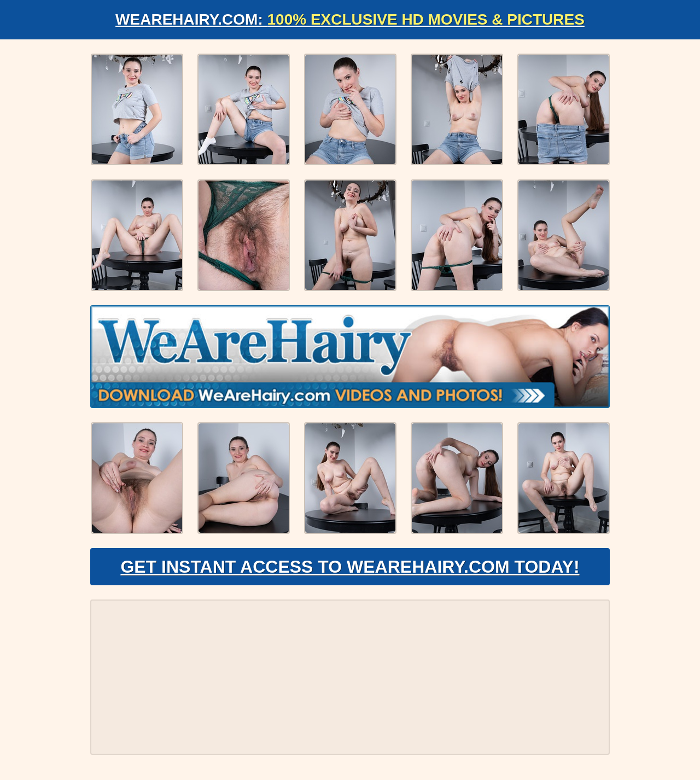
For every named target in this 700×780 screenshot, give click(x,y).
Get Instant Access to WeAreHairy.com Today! (350, 567)
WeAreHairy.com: (350, 19)
